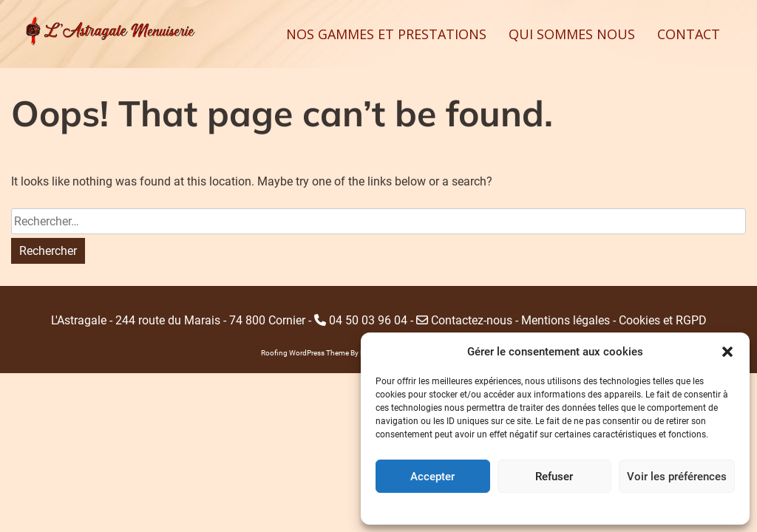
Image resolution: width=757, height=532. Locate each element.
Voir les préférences (677, 477)
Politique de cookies (540, 507)
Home (599, 507)
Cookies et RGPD (663, 320)
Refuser (554, 477)
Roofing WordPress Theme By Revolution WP (335, 353)
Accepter (432, 477)
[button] (727, 352)
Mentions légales (566, 320)
